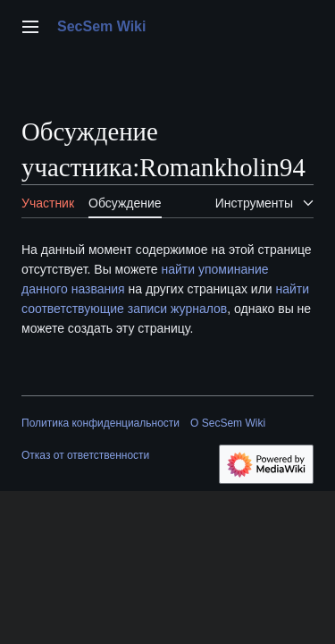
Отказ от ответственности (85, 455)
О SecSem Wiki (228, 423)
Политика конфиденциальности (100, 423)
